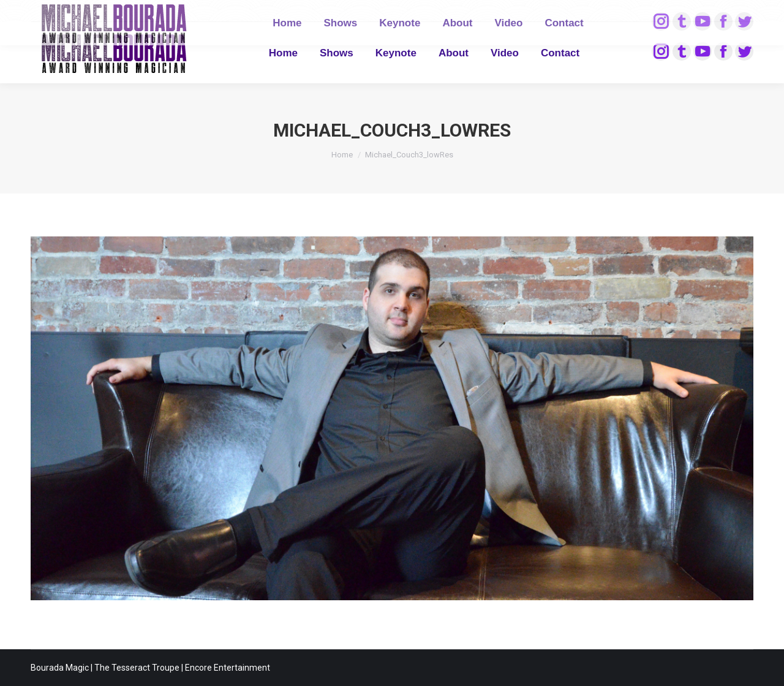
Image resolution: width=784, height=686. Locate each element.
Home (342, 155)
